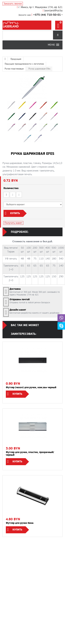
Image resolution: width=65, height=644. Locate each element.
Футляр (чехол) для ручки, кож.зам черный (31, 387)
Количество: (11, 188)
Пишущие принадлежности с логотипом (24, 64)
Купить (17, 394)
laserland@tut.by (53, 11)
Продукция (16, 59)
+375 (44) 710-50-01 (46, 15)
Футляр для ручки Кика (20, 523)
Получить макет (13, 223)
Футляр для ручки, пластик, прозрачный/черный (30, 454)
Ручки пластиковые (14, 69)
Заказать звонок (13, 4)
